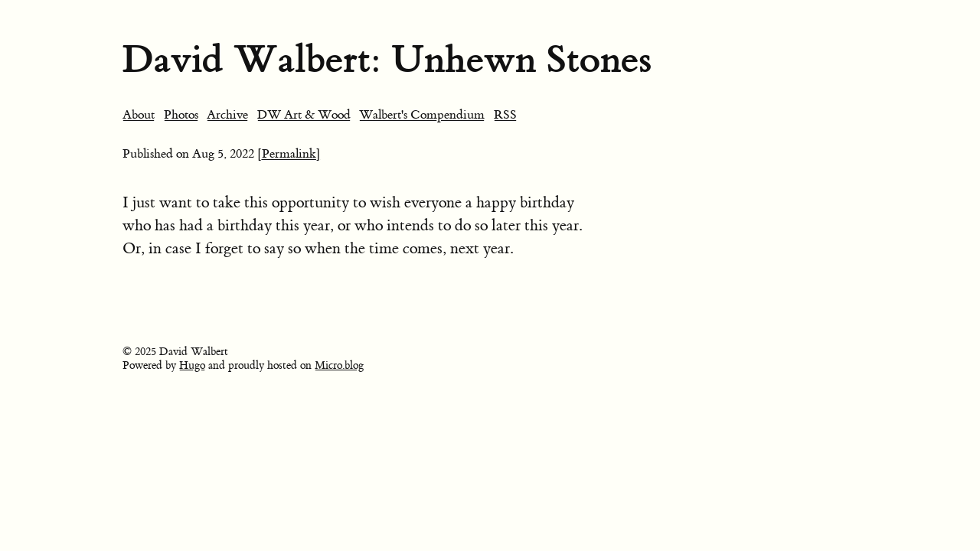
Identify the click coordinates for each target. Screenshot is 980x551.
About (139, 115)
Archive (227, 115)
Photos (181, 115)
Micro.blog (339, 366)
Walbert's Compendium (422, 115)
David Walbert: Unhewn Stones (387, 59)
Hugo (192, 366)
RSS (505, 115)
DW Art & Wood (304, 115)
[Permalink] (289, 154)
